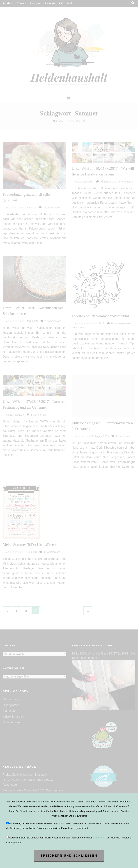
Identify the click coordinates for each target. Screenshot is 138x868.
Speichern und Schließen (69, 856)
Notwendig (15, 823)
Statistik (14, 838)
